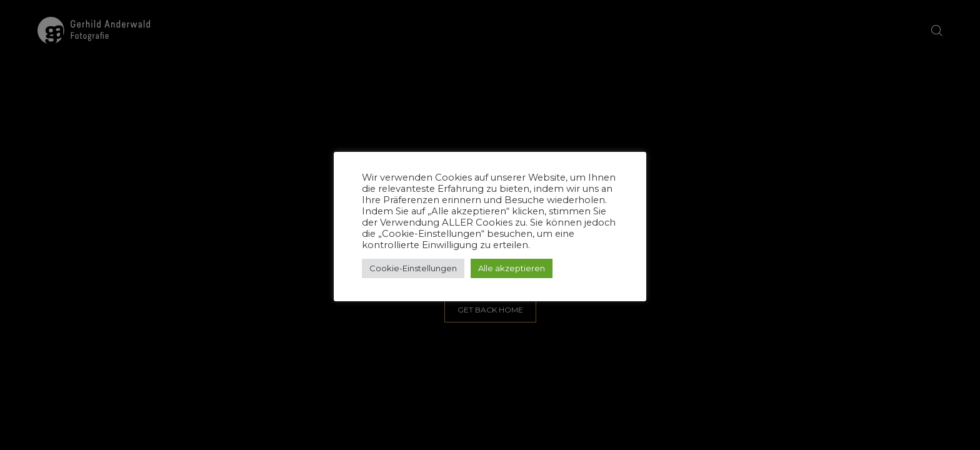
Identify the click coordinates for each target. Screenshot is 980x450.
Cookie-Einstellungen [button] (413, 268)
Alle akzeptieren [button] (512, 268)
